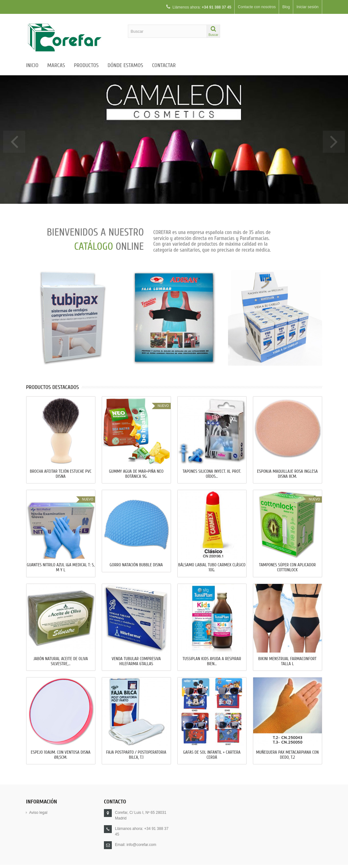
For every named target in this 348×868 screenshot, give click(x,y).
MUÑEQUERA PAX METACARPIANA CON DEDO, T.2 (287, 755)
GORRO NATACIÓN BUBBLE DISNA (136, 565)
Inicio (32, 65)
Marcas (56, 65)
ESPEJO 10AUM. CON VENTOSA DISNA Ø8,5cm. (61, 755)
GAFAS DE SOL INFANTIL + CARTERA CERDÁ (212, 755)
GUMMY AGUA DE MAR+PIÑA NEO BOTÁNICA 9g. (136, 474)
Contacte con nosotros (257, 7)
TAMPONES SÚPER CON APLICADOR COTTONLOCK (287, 568)
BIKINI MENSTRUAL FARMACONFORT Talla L (287, 661)
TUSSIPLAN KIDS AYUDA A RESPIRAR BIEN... (212, 661)
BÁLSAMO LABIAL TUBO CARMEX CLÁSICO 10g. (212, 568)
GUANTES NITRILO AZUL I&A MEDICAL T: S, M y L (61, 568)
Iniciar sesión (307, 7)
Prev (14, 142)
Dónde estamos (125, 65)
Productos (86, 65)
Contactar (164, 65)
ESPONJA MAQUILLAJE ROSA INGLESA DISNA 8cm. (287, 474)
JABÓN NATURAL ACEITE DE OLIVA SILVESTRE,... (61, 661)
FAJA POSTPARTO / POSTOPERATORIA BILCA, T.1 (136, 755)
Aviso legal (38, 813)
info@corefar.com (141, 845)
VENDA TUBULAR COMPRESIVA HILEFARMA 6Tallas (136, 661)
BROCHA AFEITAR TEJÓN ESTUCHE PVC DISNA (61, 474)
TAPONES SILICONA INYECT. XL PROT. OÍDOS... (212, 474)
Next (334, 142)
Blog (286, 7)
